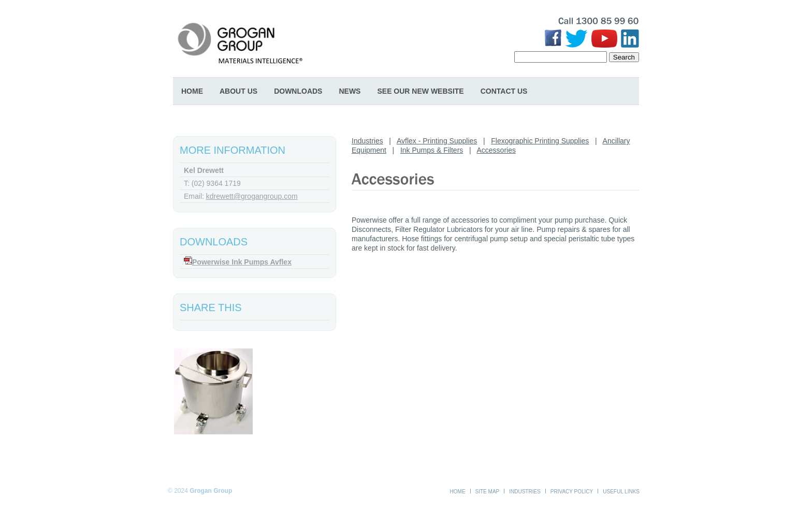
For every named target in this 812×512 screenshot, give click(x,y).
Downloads (298, 91)
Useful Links (621, 492)
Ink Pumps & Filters (432, 150)
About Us (238, 91)
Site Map (488, 492)
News (350, 91)
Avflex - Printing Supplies (437, 141)
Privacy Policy (572, 492)
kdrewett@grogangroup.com (252, 196)
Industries (367, 141)
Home (192, 91)
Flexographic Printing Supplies (540, 141)
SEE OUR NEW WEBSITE (420, 91)
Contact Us (504, 91)
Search (624, 57)
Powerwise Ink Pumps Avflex (242, 262)
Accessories (496, 150)
